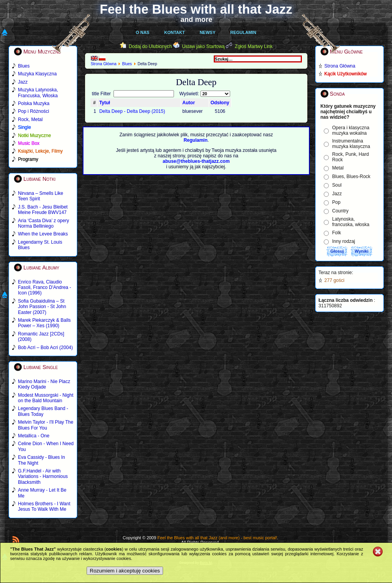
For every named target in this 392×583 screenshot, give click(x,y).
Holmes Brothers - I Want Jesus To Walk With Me (44, 506)
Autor (189, 103)
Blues (127, 64)
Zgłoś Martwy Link (254, 46)
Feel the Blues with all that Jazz (196, 9)
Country (341, 211)
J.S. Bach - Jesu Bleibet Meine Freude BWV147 (43, 210)
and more (197, 20)
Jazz (337, 194)
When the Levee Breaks (43, 234)
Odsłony (220, 103)
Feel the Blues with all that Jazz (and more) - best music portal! (217, 538)
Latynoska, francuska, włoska (351, 222)
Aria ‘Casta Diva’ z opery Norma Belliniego (43, 223)
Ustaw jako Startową (203, 46)
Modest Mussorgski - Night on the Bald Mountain (46, 398)
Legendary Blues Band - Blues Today (43, 411)
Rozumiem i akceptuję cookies (125, 571)
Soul (337, 185)
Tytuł (105, 103)
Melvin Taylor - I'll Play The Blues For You (46, 425)
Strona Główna (103, 64)
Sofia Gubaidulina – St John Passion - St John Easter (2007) (42, 307)
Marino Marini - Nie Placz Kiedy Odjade (44, 384)
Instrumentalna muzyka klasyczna (351, 144)
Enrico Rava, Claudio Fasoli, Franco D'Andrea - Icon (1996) (44, 288)
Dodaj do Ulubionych (150, 46)
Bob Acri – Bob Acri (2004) (45, 348)
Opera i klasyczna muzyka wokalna (351, 130)
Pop (336, 202)
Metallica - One (34, 436)
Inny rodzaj (344, 241)
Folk (337, 233)
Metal (338, 168)
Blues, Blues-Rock (351, 177)
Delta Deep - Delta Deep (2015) (132, 111)
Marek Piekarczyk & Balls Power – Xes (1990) (44, 323)
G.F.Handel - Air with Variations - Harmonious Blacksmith (43, 477)
